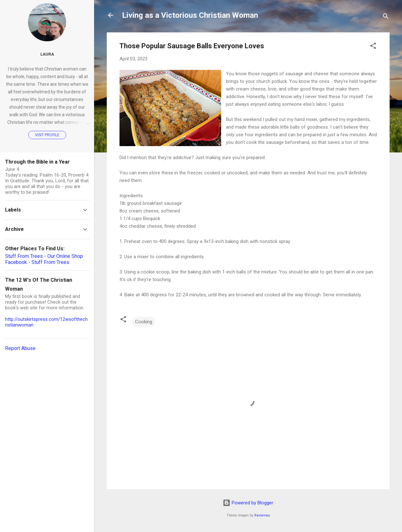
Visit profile (47, 135)
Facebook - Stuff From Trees (37, 262)
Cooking (144, 322)
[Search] (386, 17)
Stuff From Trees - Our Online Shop (44, 256)
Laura (47, 54)
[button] (373, 47)
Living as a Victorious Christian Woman (190, 15)
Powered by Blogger (248, 503)
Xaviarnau (262, 515)
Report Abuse (20, 348)
